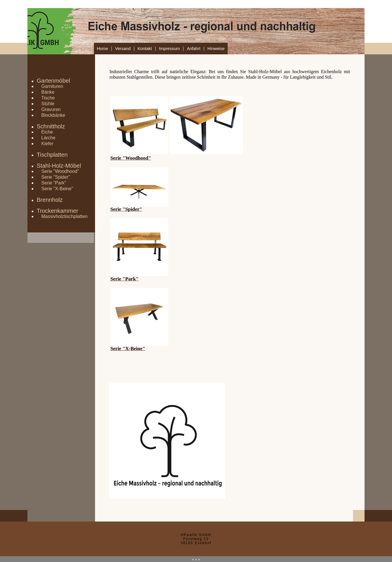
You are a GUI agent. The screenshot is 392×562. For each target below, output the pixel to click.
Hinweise (216, 49)
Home (102, 49)
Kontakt (145, 49)
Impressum (169, 49)
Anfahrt (194, 49)
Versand (123, 49)
